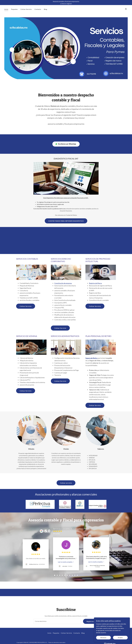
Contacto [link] (38, 9)
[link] (66, 562)
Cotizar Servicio (26, 306)
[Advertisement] (66, 240)
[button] (126, 9)
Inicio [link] (6, 9)
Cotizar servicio (66, 483)
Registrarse (91, 621)
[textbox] (57, 621)
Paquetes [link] (14, 9)
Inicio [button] (49, 633)
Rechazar (103, 638)
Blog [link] (46, 9)
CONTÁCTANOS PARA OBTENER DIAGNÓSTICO (66, 221)
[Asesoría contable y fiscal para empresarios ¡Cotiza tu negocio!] (66, 3)
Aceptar (120, 638)
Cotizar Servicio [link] (26, 9)
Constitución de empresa (63, 283)
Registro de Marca (95, 283)
